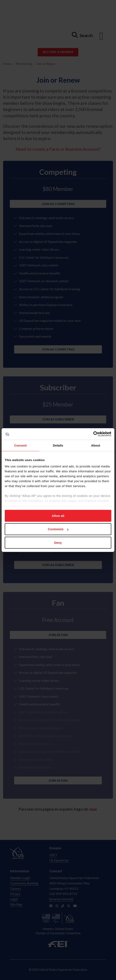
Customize (58, 529)
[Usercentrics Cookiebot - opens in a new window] (93, 434)
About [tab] (96, 445)
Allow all (58, 516)
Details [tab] (58, 445)
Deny (58, 542)
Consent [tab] (20, 445)
